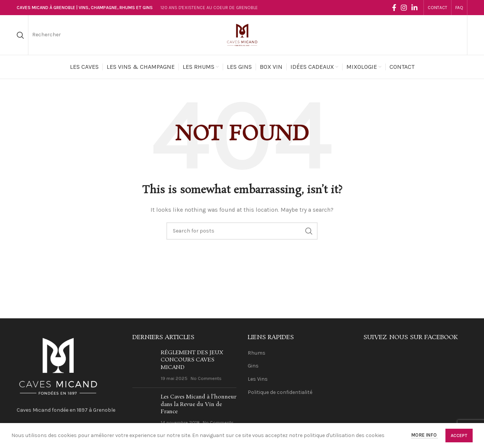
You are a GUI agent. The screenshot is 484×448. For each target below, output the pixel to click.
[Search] (20, 35)
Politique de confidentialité (280, 392)
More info (424, 435)
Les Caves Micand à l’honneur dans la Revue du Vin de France (199, 404)
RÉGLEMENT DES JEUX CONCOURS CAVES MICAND (192, 360)
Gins (253, 366)
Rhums (257, 353)
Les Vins (258, 379)
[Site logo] (242, 35)
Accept (459, 436)
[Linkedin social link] (414, 8)
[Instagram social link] (404, 8)
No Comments (206, 378)
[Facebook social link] (394, 8)
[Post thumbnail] (144, 366)
